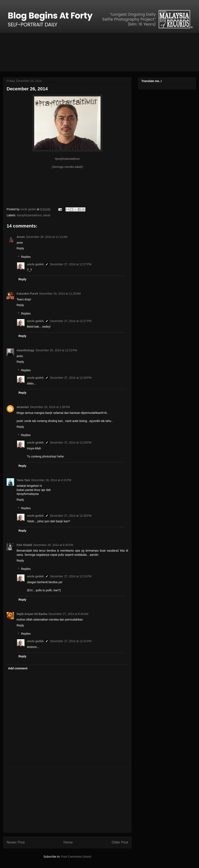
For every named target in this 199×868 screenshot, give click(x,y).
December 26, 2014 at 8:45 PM (53, 545)
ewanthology (25, 350)
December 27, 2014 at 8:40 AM (68, 614)
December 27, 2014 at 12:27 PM (71, 264)
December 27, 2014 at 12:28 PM (71, 378)
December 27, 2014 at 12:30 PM (71, 516)
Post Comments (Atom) (76, 857)
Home (68, 842)
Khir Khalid (24, 545)
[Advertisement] (67, 800)
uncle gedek (35, 264)
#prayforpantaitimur (29, 215)
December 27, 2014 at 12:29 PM (71, 443)
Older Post (120, 842)
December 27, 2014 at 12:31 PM (71, 576)
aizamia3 (23, 407)
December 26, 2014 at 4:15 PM (51, 480)
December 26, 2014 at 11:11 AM (47, 237)
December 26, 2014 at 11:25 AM (60, 294)
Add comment (18, 668)
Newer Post (16, 842)
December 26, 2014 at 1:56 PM (50, 407)
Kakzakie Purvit (27, 294)
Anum (21, 237)
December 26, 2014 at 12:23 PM (56, 350)
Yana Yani (23, 480)
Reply (20, 248)
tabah (47, 215)
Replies (26, 257)
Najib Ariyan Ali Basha (32, 614)
